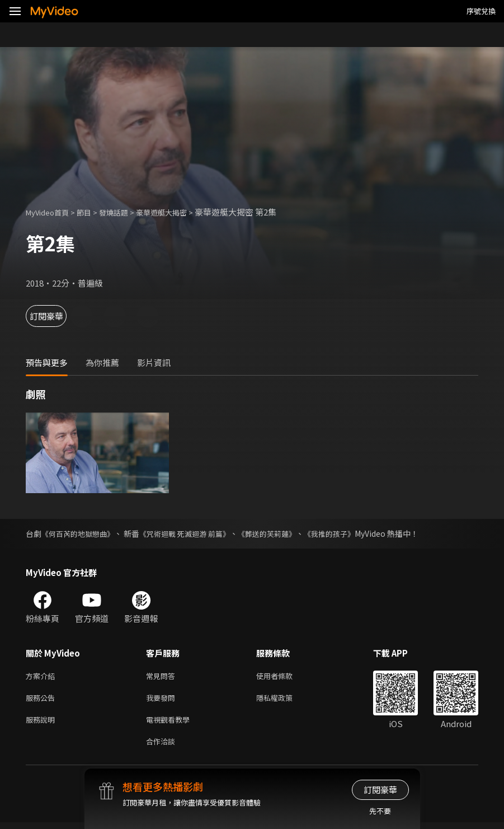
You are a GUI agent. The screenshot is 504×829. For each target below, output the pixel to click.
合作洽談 (163, 747)
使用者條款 (284, 676)
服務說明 (43, 723)
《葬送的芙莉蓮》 (281, 533)
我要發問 (163, 700)
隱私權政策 (284, 700)
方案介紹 (43, 676)
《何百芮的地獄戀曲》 (81, 533)
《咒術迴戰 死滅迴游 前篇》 (194, 533)
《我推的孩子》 (348, 533)
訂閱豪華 (56, 316)
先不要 (380, 811)
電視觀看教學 (171, 723)
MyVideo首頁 (51, 212)
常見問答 (163, 676)
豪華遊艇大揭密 (180, 212)
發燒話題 (126, 212)
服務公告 (43, 700)
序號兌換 (481, 11)
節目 (93, 212)
